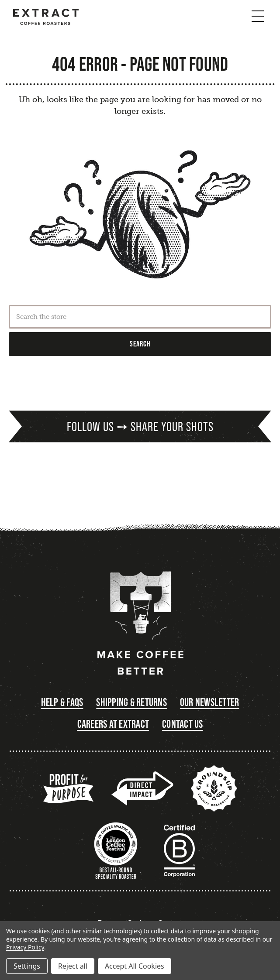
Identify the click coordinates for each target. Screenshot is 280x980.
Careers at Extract (113, 724)
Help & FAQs (62, 702)
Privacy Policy (25, 947)
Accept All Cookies (135, 966)
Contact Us (183, 724)
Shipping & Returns (131, 702)
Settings (27, 966)
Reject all (73, 966)
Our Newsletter (210, 702)
